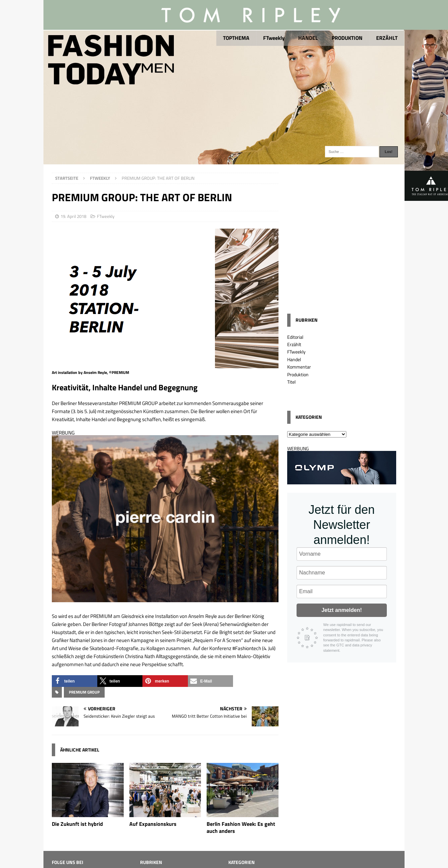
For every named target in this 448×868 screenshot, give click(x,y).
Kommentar (299, 367)
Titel (291, 382)
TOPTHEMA (236, 38)
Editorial (295, 337)
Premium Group (84, 692)
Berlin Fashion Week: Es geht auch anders (241, 827)
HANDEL (308, 38)
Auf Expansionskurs (153, 824)
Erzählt (294, 344)
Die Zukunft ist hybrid (77, 824)
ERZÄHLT (387, 38)
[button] (75, 681)
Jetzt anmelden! (342, 610)
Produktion (298, 374)
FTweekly (274, 38)
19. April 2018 (73, 216)
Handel (294, 359)
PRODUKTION (347, 38)
